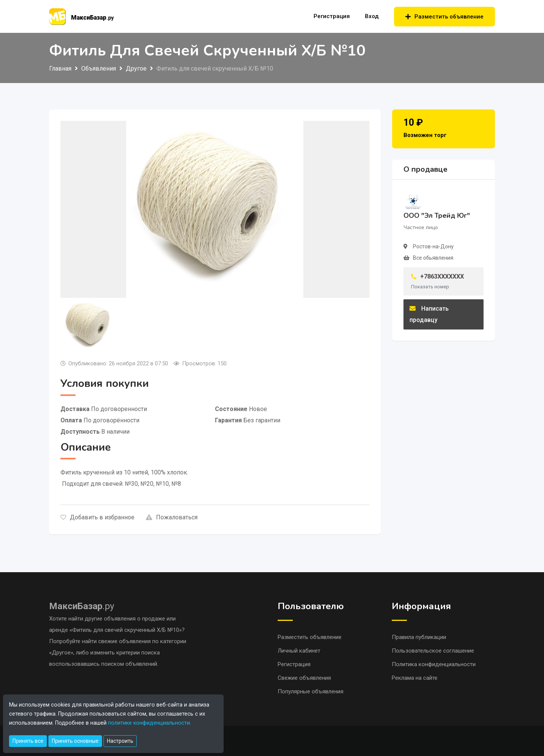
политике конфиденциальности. (150, 723)
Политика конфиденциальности (434, 664)
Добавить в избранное (97, 517)
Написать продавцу (429, 314)
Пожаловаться (172, 517)
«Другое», (63, 653)
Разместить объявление (444, 17)
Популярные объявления (311, 691)
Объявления (99, 69)
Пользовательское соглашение (433, 651)
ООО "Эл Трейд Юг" (437, 216)
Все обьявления (433, 258)
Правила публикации (419, 637)
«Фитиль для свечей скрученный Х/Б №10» (126, 630)
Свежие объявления (304, 678)
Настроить (120, 741)
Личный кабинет (299, 651)
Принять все (28, 741)
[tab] (90, 325)
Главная (60, 69)
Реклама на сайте (415, 678)
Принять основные (75, 741)
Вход (372, 16)
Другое (136, 69)
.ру (82, 606)
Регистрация (332, 16)
